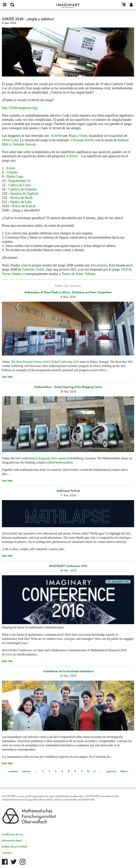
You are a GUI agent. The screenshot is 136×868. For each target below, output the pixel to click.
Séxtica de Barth (21, 198)
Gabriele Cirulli (33, 269)
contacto (7, 853)
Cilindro (12, 172)
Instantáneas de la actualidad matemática (68, 671)
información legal (12, 840)
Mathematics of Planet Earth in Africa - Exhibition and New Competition (68, 292)
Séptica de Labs (21, 202)
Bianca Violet (78, 136)
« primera (13, 771)
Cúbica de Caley (20, 185)
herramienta (99, 265)
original (17, 88)
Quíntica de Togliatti (24, 193)
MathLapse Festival (68, 491)
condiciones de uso (12, 834)
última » (124, 771)
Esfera (11, 168)
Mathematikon (64, 462)
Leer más (7, 377)
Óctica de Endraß (24, 206)
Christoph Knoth (82, 140)
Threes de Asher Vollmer (78, 274)
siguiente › (112, 771)
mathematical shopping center (39, 458)
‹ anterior (26, 771)
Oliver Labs (10, 140)
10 (88, 771)
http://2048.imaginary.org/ (20, 108)
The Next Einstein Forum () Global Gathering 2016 (45, 362)
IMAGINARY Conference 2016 (68, 566)
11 (95, 771)
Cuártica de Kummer (23, 189)
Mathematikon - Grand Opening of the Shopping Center (68, 387)
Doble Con (14, 177)
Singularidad (19, 181)
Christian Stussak (24, 144)
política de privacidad (14, 846)
